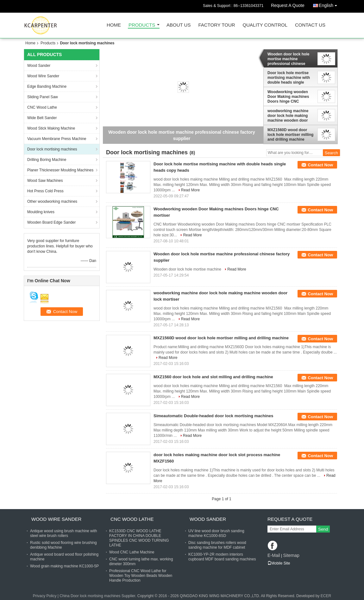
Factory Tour (217, 25)
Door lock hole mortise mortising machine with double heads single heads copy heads (289, 78)
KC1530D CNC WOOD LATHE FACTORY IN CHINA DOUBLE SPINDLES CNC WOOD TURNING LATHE (139, 538)
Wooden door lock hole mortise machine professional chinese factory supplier (288, 59)
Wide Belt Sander (42, 118)
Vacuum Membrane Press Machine (57, 139)
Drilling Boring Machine (47, 160)
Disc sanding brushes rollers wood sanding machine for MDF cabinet (217, 545)
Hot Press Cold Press (45, 191)
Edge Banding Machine (47, 86)
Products (142, 25)
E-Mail (274, 555)
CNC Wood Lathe (42, 107)
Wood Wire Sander (43, 76)
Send (323, 529)
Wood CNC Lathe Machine (132, 552)
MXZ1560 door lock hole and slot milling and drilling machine (213, 377)
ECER (326, 596)
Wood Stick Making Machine (51, 128)
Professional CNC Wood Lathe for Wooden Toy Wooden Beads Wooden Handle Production (141, 576)
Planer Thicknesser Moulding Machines (60, 170)
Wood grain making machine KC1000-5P (64, 566)
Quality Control (265, 25)
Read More (190, 190)
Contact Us (310, 25)
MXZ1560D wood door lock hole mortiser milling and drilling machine (290, 135)
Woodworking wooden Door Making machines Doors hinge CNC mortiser (288, 97)
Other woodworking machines (52, 201)
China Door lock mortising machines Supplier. (98, 596)
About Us (179, 25)
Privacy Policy (45, 596)
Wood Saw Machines (45, 181)
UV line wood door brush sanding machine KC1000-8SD (216, 533)
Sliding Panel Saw (43, 97)
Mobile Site (279, 563)
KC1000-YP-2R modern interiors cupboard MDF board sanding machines (222, 557)
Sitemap (291, 555)
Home (114, 25)
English (329, 4)
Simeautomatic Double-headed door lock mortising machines (213, 416)
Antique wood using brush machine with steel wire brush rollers (63, 533)
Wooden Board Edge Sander (51, 222)
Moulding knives (41, 212)
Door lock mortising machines (52, 149)
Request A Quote (288, 5)
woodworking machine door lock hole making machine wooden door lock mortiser (288, 116)
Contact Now (320, 165)
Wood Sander (39, 66)
